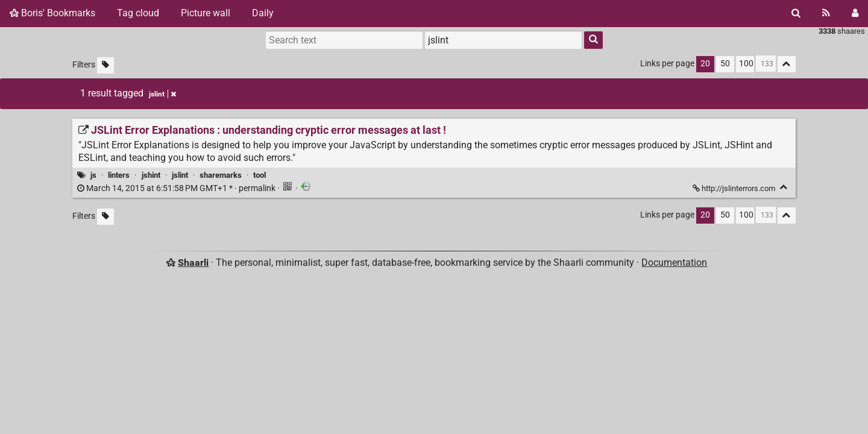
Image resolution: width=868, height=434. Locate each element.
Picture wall (206, 13)
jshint (151, 175)
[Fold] (784, 187)
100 (746, 64)
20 (705, 64)
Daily (263, 13)
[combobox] (503, 40)
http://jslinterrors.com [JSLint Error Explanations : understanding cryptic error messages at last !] (735, 188)
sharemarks (221, 175)
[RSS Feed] (826, 13)
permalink (177, 188)
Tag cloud (138, 13)
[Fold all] (787, 64)
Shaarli (193, 263)
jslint (180, 175)
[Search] (796, 13)
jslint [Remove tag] (162, 94)
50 (725, 64)
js (93, 175)
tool (259, 175)
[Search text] (344, 40)
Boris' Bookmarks (52, 13)
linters (119, 175)
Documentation (674, 263)
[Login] (855, 13)
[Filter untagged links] (105, 65)
